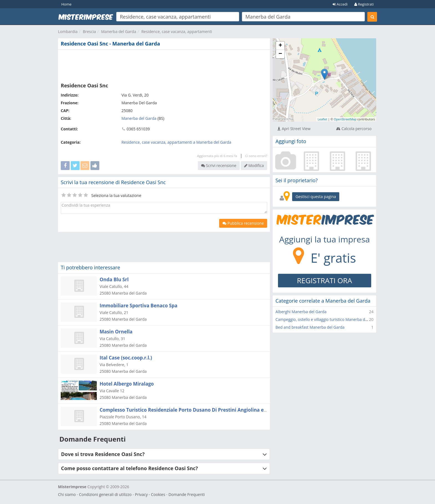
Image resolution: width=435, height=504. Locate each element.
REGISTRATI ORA (324, 280)
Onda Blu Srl (114, 279)
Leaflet (323, 119)
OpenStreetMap (345, 119)
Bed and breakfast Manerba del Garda (310, 327)
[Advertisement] (164, 65)
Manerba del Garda (119, 31)
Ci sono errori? (256, 156)
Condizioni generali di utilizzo (105, 494)
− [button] (280, 54)
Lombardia (68, 31)
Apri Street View (294, 129)
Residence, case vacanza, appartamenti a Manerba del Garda (176, 142)
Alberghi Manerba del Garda (301, 312)
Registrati (364, 4)
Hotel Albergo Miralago (127, 384)
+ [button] (280, 46)
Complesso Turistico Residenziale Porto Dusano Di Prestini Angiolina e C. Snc (189, 410)
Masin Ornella (116, 332)
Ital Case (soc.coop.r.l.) (126, 358)
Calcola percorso (354, 129)
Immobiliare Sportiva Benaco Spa (139, 306)
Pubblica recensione (243, 223)
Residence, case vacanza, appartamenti (177, 31)
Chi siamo (67, 494)
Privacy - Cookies (150, 494)
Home (66, 4)
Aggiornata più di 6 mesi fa (217, 156)
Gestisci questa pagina (316, 197)
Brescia (89, 31)
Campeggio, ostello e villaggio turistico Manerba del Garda (328, 319)
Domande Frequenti (187, 494)
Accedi (340, 4)
